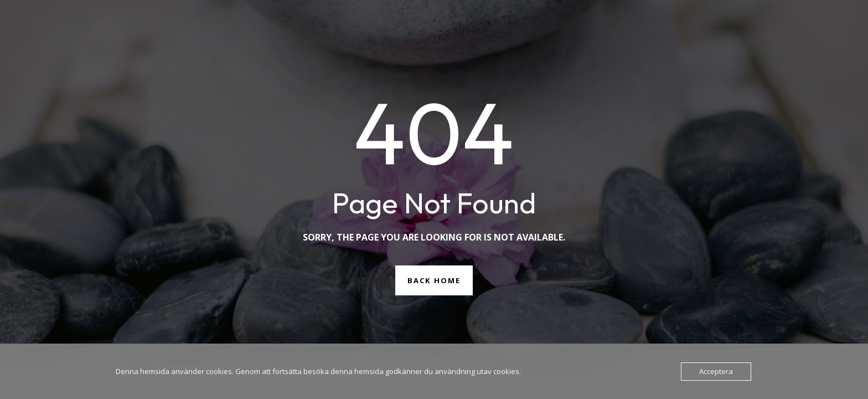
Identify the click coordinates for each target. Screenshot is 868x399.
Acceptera (716, 371)
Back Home (434, 280)
